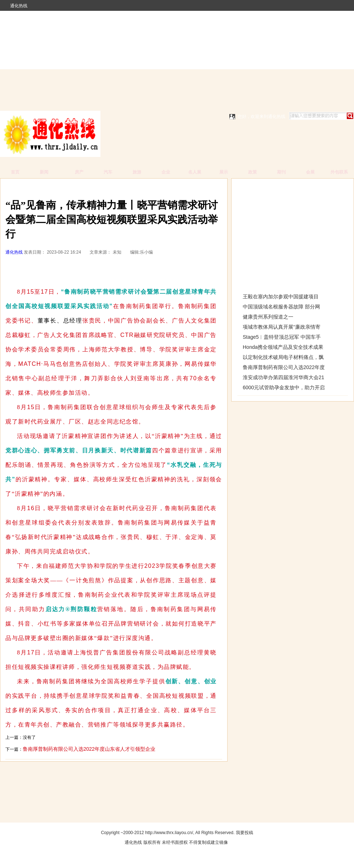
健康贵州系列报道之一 (268, 317)
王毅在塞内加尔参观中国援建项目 (281, 297)
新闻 (44, 172)
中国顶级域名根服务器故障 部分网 (281, 307)
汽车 (108, 172)
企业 (166, 172)
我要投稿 (245, 833)
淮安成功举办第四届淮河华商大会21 (284, 377)
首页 (15, 172)
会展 (310, 172)
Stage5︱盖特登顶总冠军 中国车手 (282, 337)
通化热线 (19, 6)
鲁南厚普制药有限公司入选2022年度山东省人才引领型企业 (89, 749)
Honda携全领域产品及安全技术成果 (283, 347)
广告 (37, 187)
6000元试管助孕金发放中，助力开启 (284, 387)
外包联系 (339, 172)
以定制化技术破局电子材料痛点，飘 (283, 357)
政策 (252, 172)
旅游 (137, 172)
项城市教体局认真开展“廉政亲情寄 (282, 327)
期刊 (281, 172)
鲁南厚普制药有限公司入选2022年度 (284, 367)
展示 (224, 172)
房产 (79, 172)
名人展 (195, 172)
